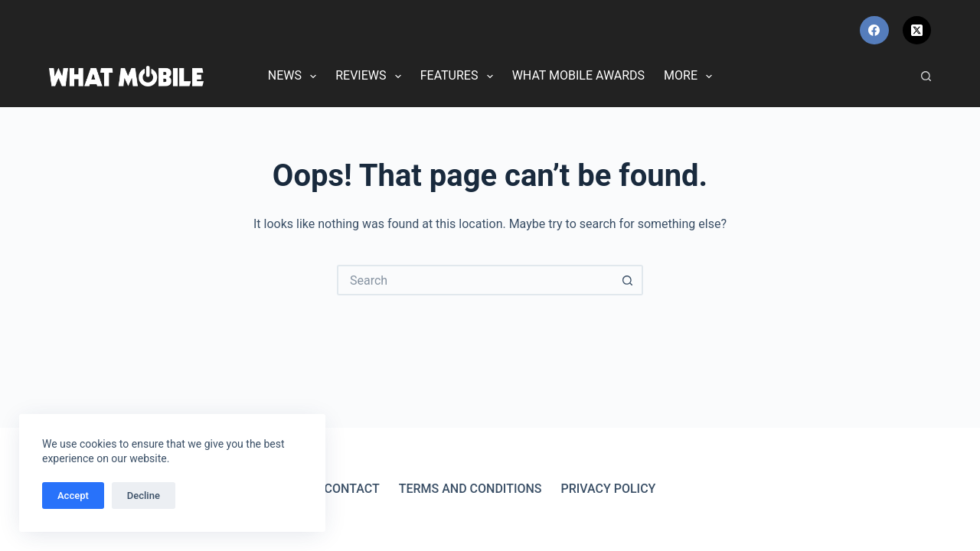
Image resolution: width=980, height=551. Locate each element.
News (295, 77)
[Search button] (628, 280)
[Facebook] (874, 31)
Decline (144, 496)
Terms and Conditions (470, 489)
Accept (73, 496)
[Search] (926, 76)
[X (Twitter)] (917, 31)
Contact (352, 489)
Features (460, 77)
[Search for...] (475, 280)
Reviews (371, 77)
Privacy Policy (609, 489)
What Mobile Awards (578, 75)
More (691, 77)
